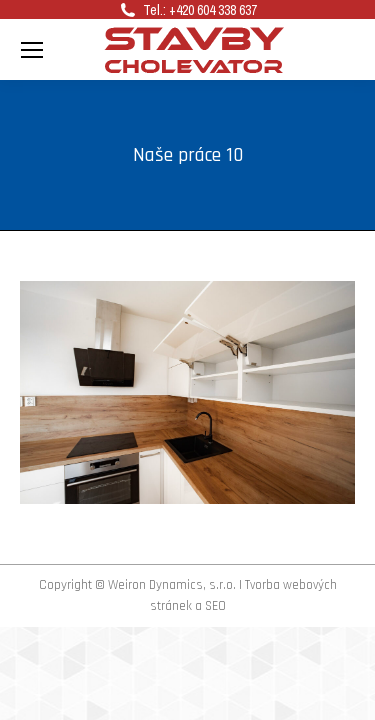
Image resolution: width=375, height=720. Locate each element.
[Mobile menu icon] (32, 50)
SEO (215, 606)
